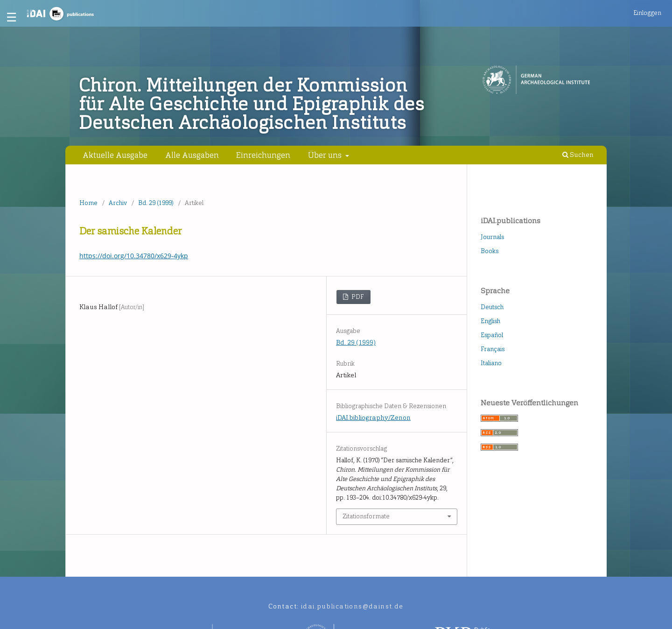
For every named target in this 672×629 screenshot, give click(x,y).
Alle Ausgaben (192, 155)
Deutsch (492, 307)
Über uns (326, 155)
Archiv (118, 203)
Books (490, 251)
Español (492, 335)
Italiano (491, 363)
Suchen (578, 155)
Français (493, 349)
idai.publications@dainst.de (352, 606)
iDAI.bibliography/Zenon (373, 418)
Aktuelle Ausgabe (115, 155)
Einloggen (647, 13)
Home (88, 203)
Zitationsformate (366, 516)
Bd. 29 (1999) (156, 203)
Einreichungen (263, 155)
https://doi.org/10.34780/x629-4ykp (134, 256)
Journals (492, 237)
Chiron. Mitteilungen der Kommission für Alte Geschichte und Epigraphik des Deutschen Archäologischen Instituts (252, 104)
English (490, 321)
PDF (357, 297)
